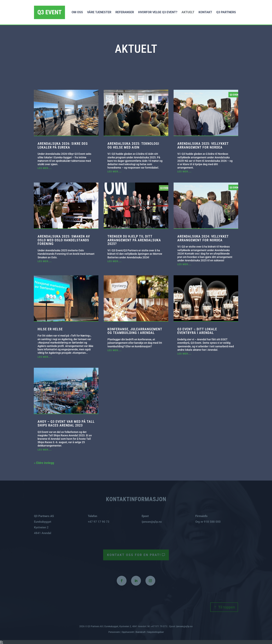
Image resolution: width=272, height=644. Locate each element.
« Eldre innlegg (44, 463)
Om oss (77, 12)
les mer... (45, 168)
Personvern (114, 632)
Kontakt (205, 12)
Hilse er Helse (50, 329)
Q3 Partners (226, 12)
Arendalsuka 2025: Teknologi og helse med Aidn (133, 145)
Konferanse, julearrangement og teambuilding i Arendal (135, 331)
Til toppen (227, 607)
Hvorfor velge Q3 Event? (158, 12)
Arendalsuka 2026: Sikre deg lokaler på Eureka (63, 145)
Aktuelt (188, 12)
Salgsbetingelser (155, 632)
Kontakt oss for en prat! (135, 555)
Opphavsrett (128, 632)
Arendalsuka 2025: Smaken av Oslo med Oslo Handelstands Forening (64, 240)
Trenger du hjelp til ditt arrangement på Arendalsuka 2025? (134, 240)
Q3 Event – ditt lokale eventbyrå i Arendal (197, 331)
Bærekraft (141, 632)
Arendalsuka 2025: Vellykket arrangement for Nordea (203, 145)
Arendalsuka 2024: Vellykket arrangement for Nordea (203, 238)
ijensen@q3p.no (152, 522)
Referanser (125, 12)
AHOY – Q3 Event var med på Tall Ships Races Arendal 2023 (66, 423)
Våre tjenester (99, 12)
